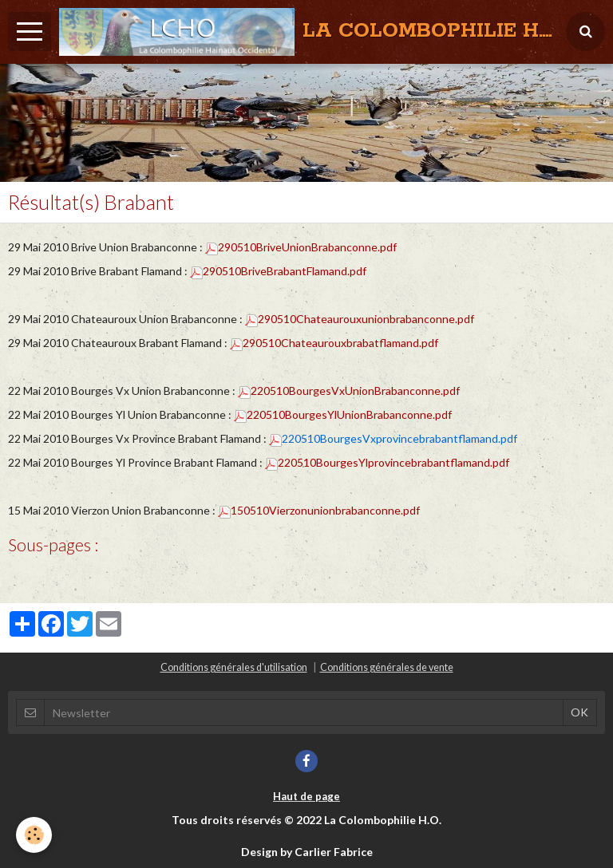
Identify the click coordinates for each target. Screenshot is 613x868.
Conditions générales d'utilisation (234, 667)
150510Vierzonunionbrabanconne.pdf (319, 510)
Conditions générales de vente (387, 667)
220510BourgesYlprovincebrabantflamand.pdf (387, 462)
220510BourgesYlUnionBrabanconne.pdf (343, 414)
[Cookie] (34, 835)
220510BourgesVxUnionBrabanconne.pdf (349, 391)
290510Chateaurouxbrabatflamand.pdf (334, 343)
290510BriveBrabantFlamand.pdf (278, 271)
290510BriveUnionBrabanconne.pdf (301, 247)
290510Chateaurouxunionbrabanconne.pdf (360, 319)
